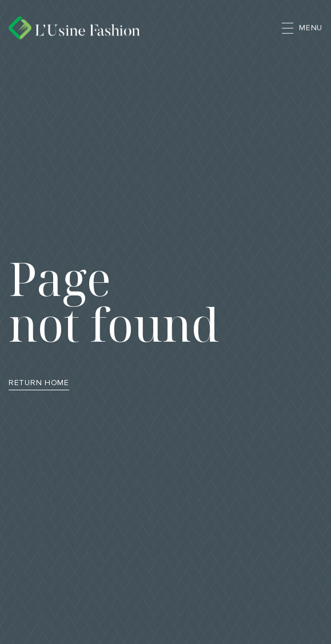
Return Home (39, 383)
